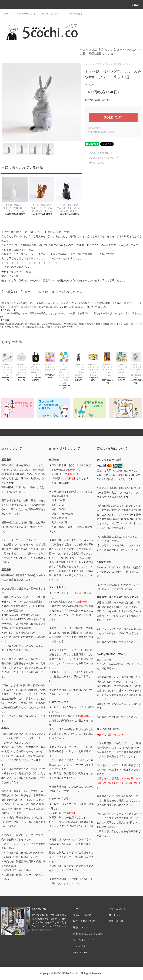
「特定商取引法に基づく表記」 (23, 307)
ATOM (83, 953)
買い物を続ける (94, 163)
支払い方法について (84, 915)
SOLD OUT (113, 117)
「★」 (78, 694)
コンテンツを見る (72, 14)
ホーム (7, 14)
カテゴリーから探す (24, 14)
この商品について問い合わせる (102, 158)
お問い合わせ (116, 921)
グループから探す (48, 14)
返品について (95, 128)
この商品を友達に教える (99, 153)
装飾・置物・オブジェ (121, 64)
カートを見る (116, 915)
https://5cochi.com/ (43, 930)
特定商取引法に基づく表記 (101, 132)
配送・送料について (84, 921)
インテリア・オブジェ (101, 64)
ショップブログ (82, 946)
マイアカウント (117, 908)
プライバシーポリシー (85, 940)
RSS (76, 953)
